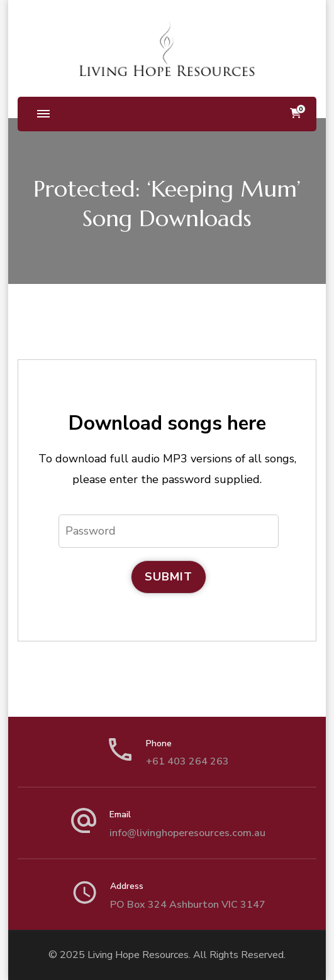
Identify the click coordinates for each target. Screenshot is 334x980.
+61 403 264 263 (187, 761)
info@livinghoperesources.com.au (187, 833)
